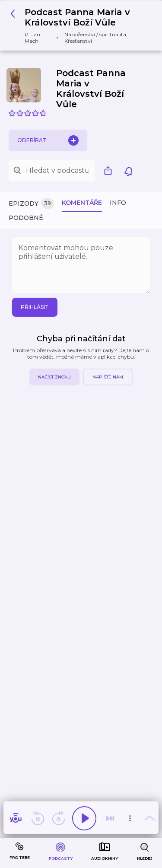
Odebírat (48, 140)
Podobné (26, 218)
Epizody (31, 204)
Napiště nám (108, 377)
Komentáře (82, 203)
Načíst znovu (54, 377)
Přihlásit (35, 307)
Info (118, 203)
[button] (78, 25)
